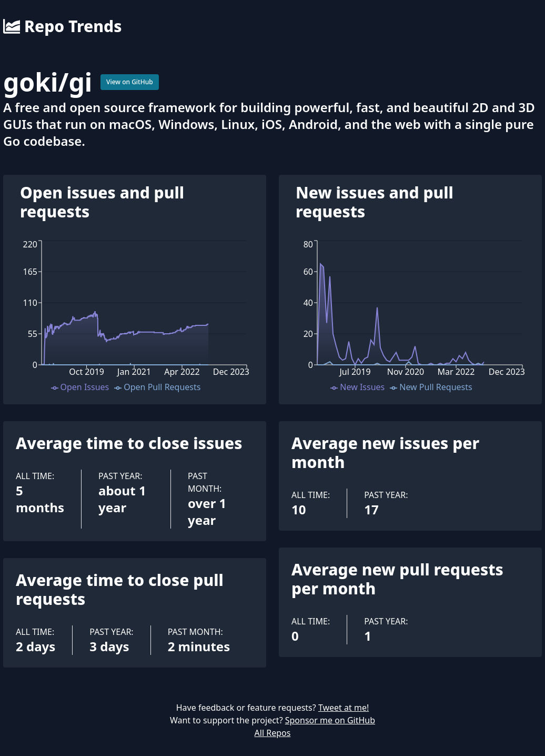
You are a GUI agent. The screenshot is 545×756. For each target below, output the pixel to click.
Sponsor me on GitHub (330, 720)
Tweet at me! (344, 708)
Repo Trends (62, 26)
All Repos (273, 733)
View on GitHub (130, 82)
